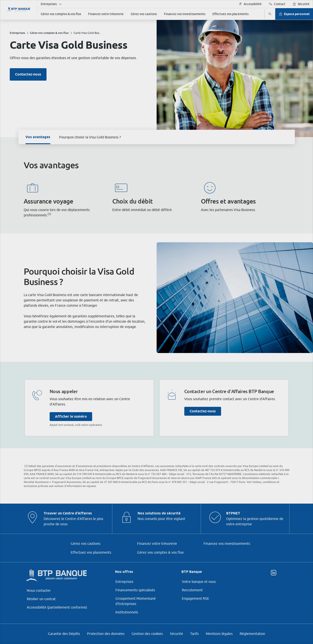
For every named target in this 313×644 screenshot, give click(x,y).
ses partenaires (151, 285)
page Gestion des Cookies (135, 359)
